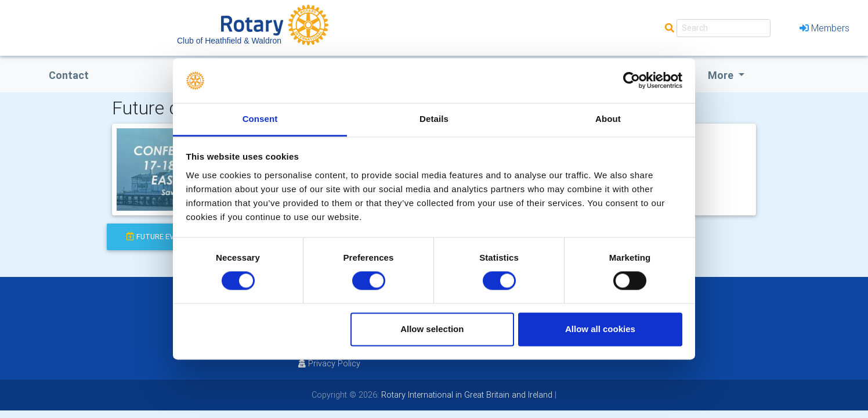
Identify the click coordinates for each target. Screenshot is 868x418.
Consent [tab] (260, 119)
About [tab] (608, 119)
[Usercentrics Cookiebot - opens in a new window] (632, 81)
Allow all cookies (600, 329)
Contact (69, 75)
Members (824, 28)
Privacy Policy (329, 363)
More (722, 75)
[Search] (724, 28)
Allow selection (432, 329)
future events (160, 237)
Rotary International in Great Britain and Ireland (466, 395)
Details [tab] (434, 119)
